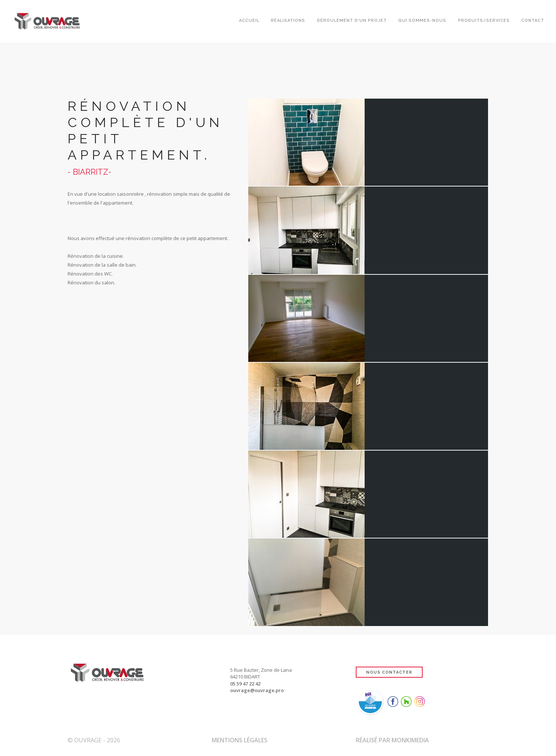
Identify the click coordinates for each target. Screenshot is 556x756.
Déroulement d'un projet (351, 21)
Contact (533, 21)
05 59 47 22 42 (245, 684)
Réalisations (287, 21)
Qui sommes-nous (422, 21)
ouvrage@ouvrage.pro (257, 690)
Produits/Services (484, 21)
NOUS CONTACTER (389, 672)
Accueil (248, 21)
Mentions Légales (240, 740)
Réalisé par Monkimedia (392, 740)
